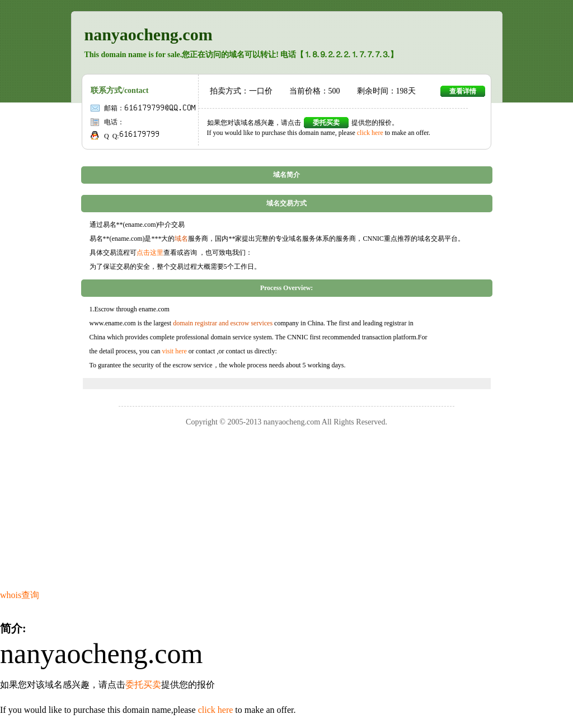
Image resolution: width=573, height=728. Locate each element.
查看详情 (463, 91)
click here (370, 133)
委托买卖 (326, 123)
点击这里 (150, 253)
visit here (174, 351)
